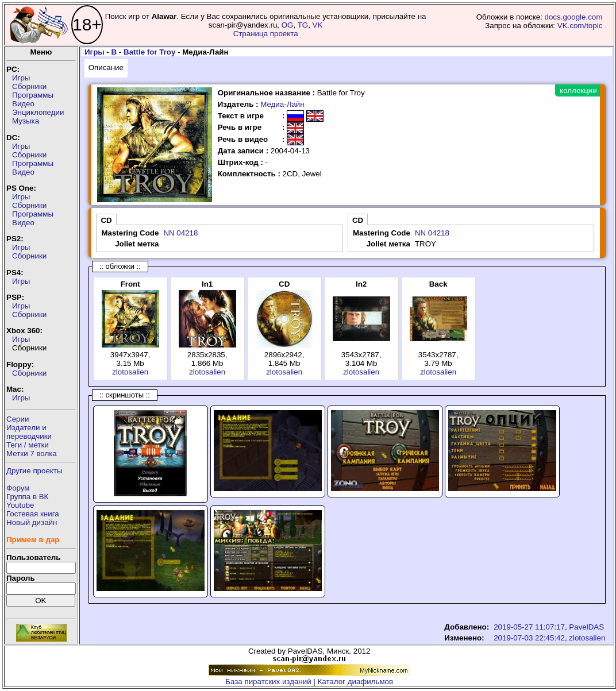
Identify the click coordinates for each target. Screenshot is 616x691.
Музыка (26, 121)
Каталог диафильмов (356, 682)
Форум (18, 488)
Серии (18, 419)
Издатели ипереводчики (29, 432)
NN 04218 (180, 233)
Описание (106, 67)
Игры (21, 78)
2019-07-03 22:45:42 (529, 638)
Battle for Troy (149, 52)
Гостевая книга (33, 514)
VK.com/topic (580, 26)
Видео (23, 104)
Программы (33, 95)
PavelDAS (586, 627)
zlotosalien (130, 372)
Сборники (29, 86)
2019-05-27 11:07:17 (529, 627)
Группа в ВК (27, 497)
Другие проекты (34, 471)
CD (106, 220)
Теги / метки (28, 445)
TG (303, 25)
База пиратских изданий (268, 682)
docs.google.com (574, 17)
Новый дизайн (32, 522)
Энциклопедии (38, 112)
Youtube (20, 505)
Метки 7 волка (32, 453)
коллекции (578, 90)
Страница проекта (266, 34)
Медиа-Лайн (282, 104)
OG (288, 25)
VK (318, 25)
